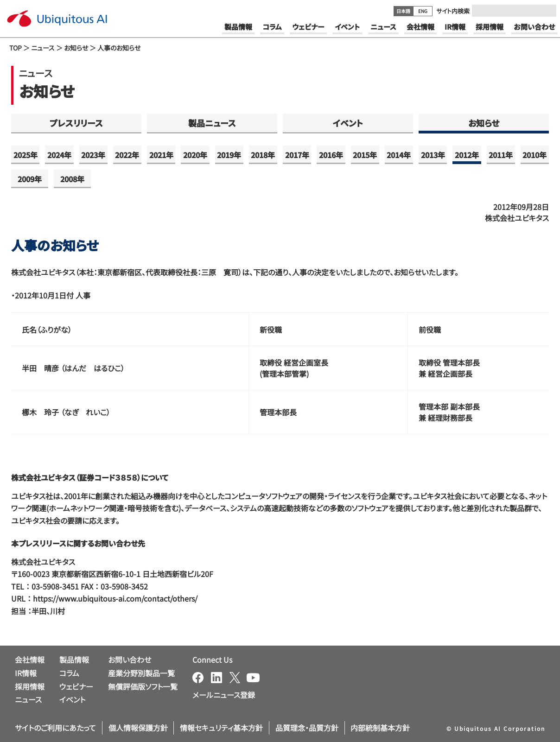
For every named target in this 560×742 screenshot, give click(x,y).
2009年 (30, 179)
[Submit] (547, 11)
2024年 (59, 155)
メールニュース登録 (224, 695)
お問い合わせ (130, 660)
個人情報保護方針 (138, 728)
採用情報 (30, 686)
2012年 (467, 155)
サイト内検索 (453, 11)
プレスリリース (76, 123)
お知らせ (76, 48)
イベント (348, 123)
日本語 (403, 11)
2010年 (535, 155)
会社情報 (30, 660)
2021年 (161, 155)
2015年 (365, 155)
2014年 (399, 155)
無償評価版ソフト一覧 (143, 686)
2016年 (331, 155)
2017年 (297, 155)
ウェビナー (76, 686)
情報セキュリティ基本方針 (221, 728)
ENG (423, 11)
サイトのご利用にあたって (55, 728)
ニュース (43, 48)
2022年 (127, 155)
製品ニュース (212, 123)
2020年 (195, 155)
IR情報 (26, 673)
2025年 (25, 155)
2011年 (501, 155)
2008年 (72, 179)
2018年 (263, 155)
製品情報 (74, 660)
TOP (16, 48)
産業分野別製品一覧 (141, 673)
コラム (69, 673)
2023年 (93, 155)
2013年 (433, 155)
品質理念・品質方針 (307, 728)
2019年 (229, 155)
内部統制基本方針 (380, 728)
